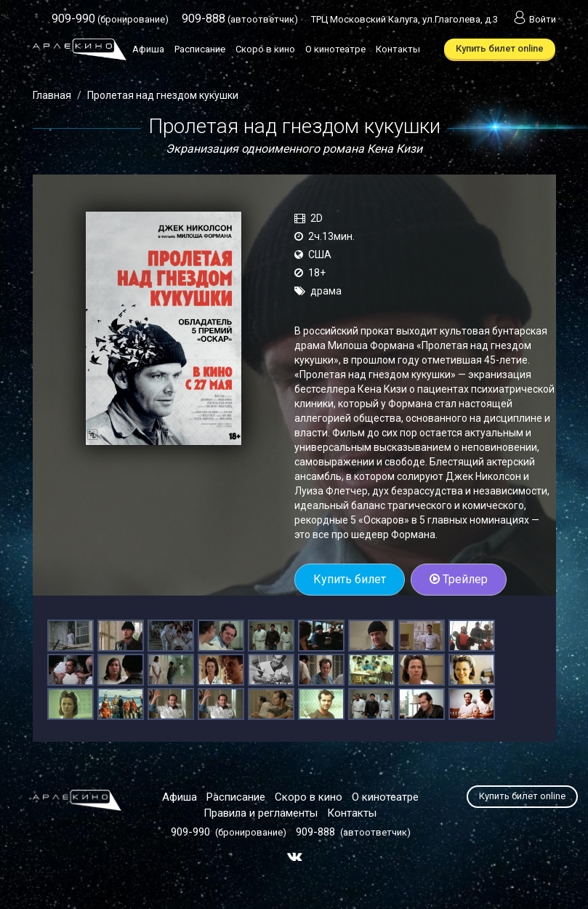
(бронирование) (110, 19)
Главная (52, 95)
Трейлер (459, 579)
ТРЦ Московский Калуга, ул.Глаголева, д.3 (404, 19)
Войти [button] (533, 19)
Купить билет (350, 579)
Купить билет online (500, 48)
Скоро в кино (265, 49)
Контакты (398, 49)
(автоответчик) (240, 19)
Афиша (148, 49)
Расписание (200, 49)
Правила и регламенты (261, 813)
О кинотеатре (335, 49)
